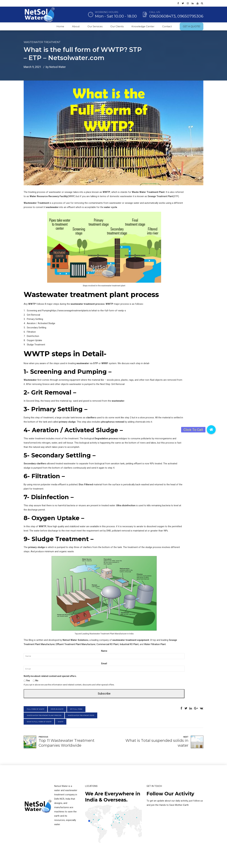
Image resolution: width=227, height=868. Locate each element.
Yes (27, 681)
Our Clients (117, 26)
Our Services (95, 26)
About (76, 26)
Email (104, 663)
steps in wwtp (57, 709)
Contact (167, 26)
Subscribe (104, 694)
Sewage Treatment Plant (160, 196)
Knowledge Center (143, 26)
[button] (211, 430)
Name (104, 651)
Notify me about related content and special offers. (50, 676)
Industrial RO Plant (129, 644)
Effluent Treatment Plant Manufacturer (76, 644)
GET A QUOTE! (192, 26)
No (36, 681)
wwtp (61, 722)
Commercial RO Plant (108, 644)
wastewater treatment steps (81, 715)
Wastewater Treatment (42, 42)
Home (60, 26)
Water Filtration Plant (155, 644)
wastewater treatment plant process (44, 715)
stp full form (76, 709)
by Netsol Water (56, 67)
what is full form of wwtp (39, 722)
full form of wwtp (36, 709)
